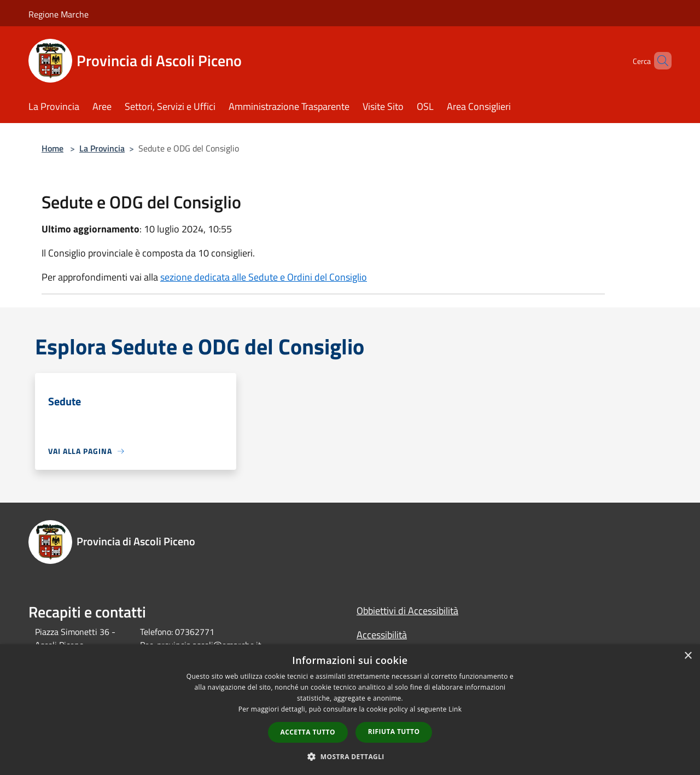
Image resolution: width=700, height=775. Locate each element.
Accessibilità (382, 635)
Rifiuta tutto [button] (394, 732)
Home (52, 148)
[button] (350, 756)
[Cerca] (658, 61)
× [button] (688, 656)
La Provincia (102, 148)
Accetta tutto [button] (308, 732)
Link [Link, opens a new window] (455, 709)
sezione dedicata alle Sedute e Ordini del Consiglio (264, 277)
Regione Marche (59, 14)
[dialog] (350, 710)
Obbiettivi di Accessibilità (407, 611)
